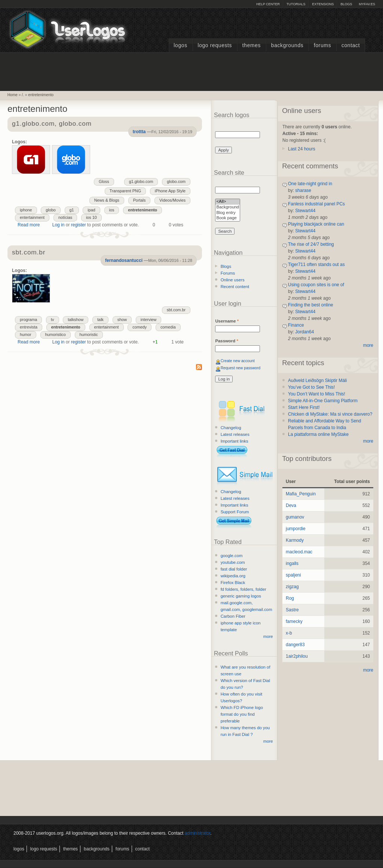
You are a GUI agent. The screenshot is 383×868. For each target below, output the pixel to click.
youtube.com (233, 562)
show (122, 320)
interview (149, 320)
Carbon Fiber (233, 616)
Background (228, 207)
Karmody (295, 540)
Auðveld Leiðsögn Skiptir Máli (317, 380)
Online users (233, 280)
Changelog (231, 428)
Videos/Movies (172, 200)
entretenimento (41, 95)
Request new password (241, 368)
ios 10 (91, 217)
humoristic (89, 334)
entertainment (32, 217)
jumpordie (296, 529)
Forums (322, 45)
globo (50, 210)
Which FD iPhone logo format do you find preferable (242, 714)
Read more (29, 225)
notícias (65, 217)
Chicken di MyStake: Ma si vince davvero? (330, 414)
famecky (294, 621)
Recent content (235, 287)
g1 (72, 210)
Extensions (323, 4)
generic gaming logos (241, 596)
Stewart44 (305, 211)
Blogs (346, 4)
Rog (290, 598)
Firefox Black (233, 583)
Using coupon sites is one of (316, 285)
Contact (351, 45)
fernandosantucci (124, 260)
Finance (296, 325)
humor (26, 334)
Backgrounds (287, 45)
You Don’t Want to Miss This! (317, 394)
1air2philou (297, 656)
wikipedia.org (233, 576)
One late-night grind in (310, 184)
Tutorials (296, 4)
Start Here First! (304, 407)
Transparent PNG (125, 191)
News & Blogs (107, 200)
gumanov (295, 517)
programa (28, 320)
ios (112, 210)
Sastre (292, 610)
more (268, 636)
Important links (235, 441)
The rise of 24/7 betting (311, 244)
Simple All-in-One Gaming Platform (323, 401)
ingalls (292, 563)
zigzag (292, 587)
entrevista (29, 327)
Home (13, 95)
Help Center (268, 4)
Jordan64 (304, 332)
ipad (91, 210)
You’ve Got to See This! (311, 387)
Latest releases (235, 434)
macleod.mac (299, 552)
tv (52, 320)
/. (23, 95)
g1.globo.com (141, 181)
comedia (168, 327)
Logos (180, 45)
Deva (291, 505)
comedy (140, 327)
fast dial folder (234, 569)
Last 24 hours (302, 149)
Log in (59, 225)
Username (227, 321)
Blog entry (228, 213)
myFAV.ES (367, 4)
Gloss (104, 181)
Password (226, 341)
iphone (26, 210)
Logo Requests (215, 45)
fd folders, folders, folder (243, 589)
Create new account (238, 361)
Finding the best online (311, 305)
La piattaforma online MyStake (318, 434)
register (79, 225)
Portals (140, 200)
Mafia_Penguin (301, 494)
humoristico (56, 334)
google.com (232, 556)
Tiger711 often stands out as (316, 265)
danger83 (295, 645)
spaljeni (293, 575)
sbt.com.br (176, 310)
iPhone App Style (170, 191)
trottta (139, 132)
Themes (252, 45)
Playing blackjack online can (316, 224)
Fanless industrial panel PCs (316, 204)
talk (100, 320)
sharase (303, 190)
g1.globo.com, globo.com (52, 124)
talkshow (76, 320)
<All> (228, 202)
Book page (228, 218)
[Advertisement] (191, 71)
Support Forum (235, 512)
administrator (198, 833)
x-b (289, 633)
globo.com (176, 181)
